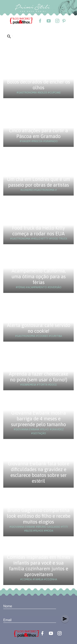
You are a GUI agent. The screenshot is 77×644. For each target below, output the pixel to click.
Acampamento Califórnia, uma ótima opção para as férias (39, 277)
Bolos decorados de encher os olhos (38, 85)
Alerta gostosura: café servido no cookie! (39, 328)
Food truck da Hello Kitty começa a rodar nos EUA (39, 231)
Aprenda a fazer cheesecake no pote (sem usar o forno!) (38, 377)
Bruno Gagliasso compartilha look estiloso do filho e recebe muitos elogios (39, 516)
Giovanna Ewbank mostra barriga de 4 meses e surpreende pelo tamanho (38, 419)
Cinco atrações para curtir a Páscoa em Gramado (38, 133)
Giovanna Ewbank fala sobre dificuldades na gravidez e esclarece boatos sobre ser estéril (39, 472)
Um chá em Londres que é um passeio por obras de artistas (38, 182)
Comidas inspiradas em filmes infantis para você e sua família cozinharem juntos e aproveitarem (39, 566)
